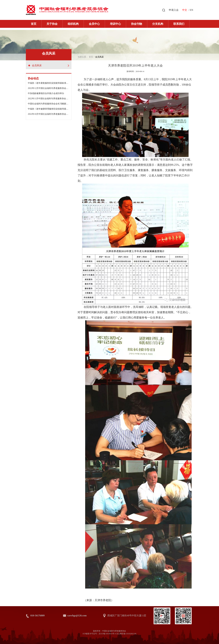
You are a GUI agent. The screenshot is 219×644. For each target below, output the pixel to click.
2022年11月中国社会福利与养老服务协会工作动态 (51, 99)
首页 (34, 24)
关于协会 (52, 24)
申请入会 (174, 10)
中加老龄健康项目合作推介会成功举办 (46, 93)
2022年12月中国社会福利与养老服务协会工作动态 (51, 88)
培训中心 (115, 24)
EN (192, 10)
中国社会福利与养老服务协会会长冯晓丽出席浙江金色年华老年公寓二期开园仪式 (66, 104)
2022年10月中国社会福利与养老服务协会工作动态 (51, 114)
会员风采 (49, 65)
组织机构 (73, 24)
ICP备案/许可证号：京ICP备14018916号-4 (99, 634)
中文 (185, 10)
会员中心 (94, 24)
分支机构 (158, 24)
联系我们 (179, 24)
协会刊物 (137, 24)
